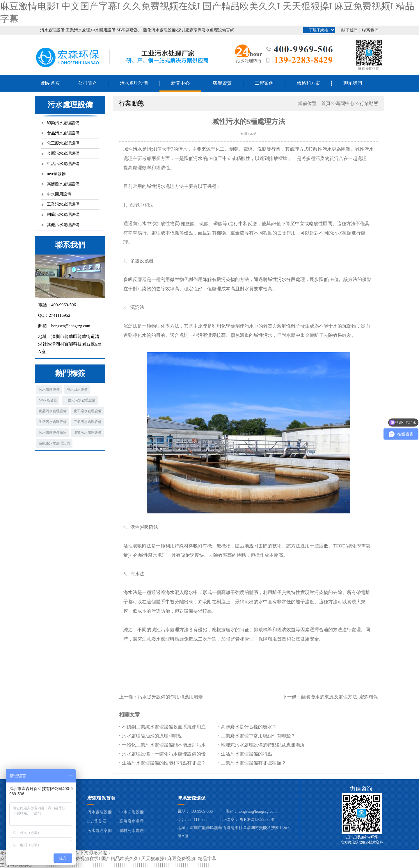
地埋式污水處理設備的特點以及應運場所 (263, 745)
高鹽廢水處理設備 (63, 184)
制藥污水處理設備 (63, 215)
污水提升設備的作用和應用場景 (170, 697)
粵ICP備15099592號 (257, 820)
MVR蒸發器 (48, 400)
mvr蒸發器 (56, 174)
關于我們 (349, 30)
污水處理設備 (134, 83)
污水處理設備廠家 (53, 433)
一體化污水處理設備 (80, 400)
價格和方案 (308, 83)
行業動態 (369, 103)
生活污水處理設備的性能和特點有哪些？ (164, 763)
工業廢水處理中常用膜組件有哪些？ (258, 736)
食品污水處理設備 (63, 133)
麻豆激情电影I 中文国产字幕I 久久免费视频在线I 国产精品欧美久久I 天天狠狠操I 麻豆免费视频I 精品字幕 (108, 859)
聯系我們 (370, 30)
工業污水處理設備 (63, 204)
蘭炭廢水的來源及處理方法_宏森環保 (340, 697)
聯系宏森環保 (191, 798)
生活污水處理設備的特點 (246, 754)
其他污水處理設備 (63, 225)
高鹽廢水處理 (132, 821)
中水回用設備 (59, 194)
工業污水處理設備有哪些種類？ (253, 763)
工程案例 (264, 83)
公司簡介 (87, 83)
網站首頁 (51, 83)
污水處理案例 (100, 831)
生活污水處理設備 (63, 164)
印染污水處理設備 (63, 123)
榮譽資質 (222, 83)
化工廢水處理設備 (63, 143)
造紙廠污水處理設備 (54, 443)
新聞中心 (180, 83)
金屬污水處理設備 (63, 153)
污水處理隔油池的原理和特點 (152, 736)
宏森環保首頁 (101, 798)
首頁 (326, 103)
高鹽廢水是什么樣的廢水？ (249, 727)
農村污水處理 (132, 831)
